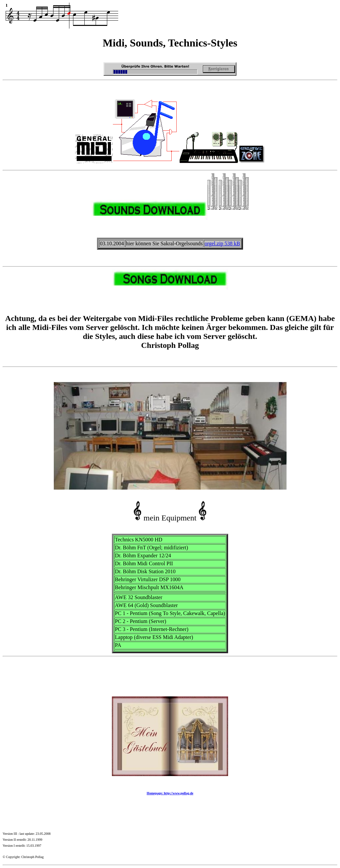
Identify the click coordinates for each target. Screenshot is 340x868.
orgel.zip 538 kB (222, 243)
